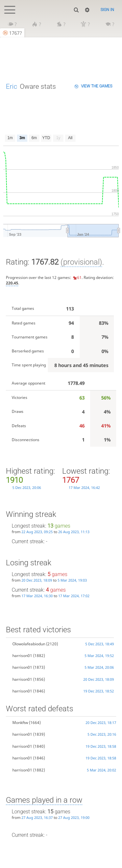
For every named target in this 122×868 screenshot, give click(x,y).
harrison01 (22, 656)
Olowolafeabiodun (29, 644)
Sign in (107, 10)
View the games (97, 86)
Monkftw (20, 723)
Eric (12, 86)
